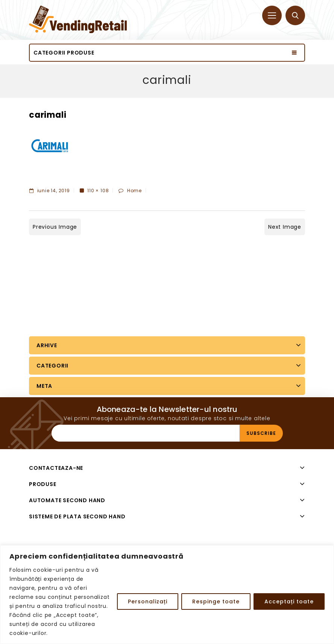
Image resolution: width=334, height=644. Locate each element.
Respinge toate (216, 601)
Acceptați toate (289, 601)
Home (134, 191)
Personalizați (148, 601)
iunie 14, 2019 (50, 191)
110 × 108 (98, 191)
